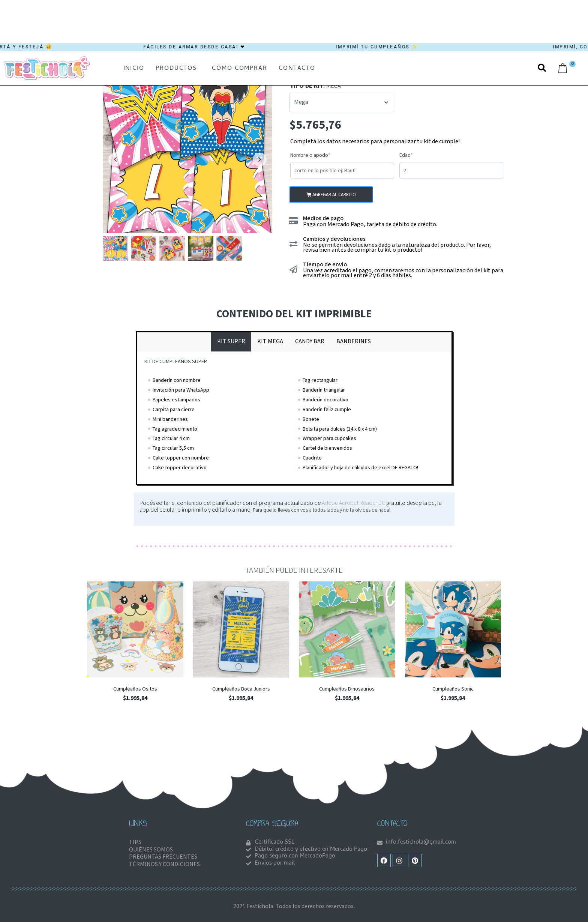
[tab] (231, 342)
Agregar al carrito (334, 194)
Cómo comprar (240, 69)
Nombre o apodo (321, 155)
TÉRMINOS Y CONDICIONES (164, 864)
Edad (417, 155)
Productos (176, 69)
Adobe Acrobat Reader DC (353, 503)
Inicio (134, 69)
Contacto (297, 69)
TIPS (135, 842)
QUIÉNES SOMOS (151, 850)
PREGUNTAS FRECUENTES (163, 857)
